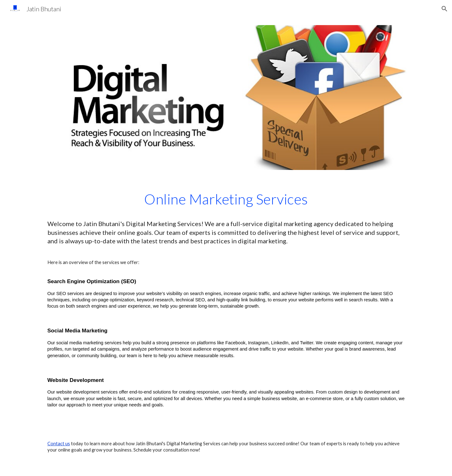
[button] (444, 9)
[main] (226, 217)
